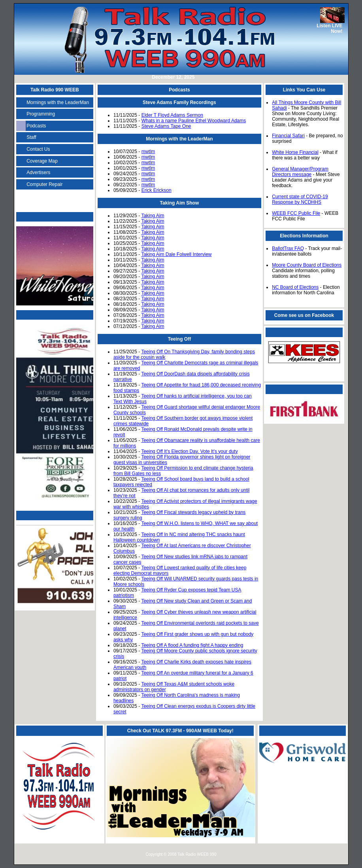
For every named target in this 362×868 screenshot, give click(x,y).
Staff (31, 137)
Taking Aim (153, 216)
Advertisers (38, 172)
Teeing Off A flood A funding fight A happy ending (192, 645)
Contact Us (38, 149)
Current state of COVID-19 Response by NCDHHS (300, 199)
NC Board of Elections (295, 287)
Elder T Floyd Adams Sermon (172, 115)
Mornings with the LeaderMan (58, 102)
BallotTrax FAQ (288, 248)
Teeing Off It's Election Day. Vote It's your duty (189, 451)
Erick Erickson (156, 190)
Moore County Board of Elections (307, 265)
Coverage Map (42, 161)
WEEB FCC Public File (296, 213)
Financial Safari (288, 136)
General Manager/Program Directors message (300, 172)
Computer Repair (44, 184)
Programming (41, 114)
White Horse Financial (295, 152)
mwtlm (148, 152)
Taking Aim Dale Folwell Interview (176, 254)
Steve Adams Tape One (166, 126)
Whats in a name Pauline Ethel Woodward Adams (194, 121)
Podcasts (36, 126)
